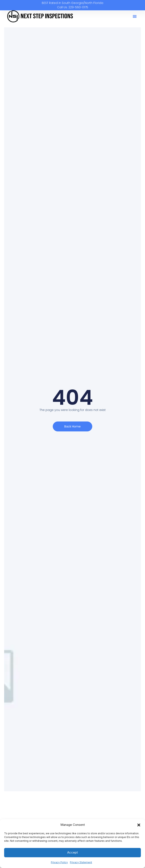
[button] (139, 825)
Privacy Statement (81, 862)
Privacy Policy (59, 862)
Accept (72, 852)
